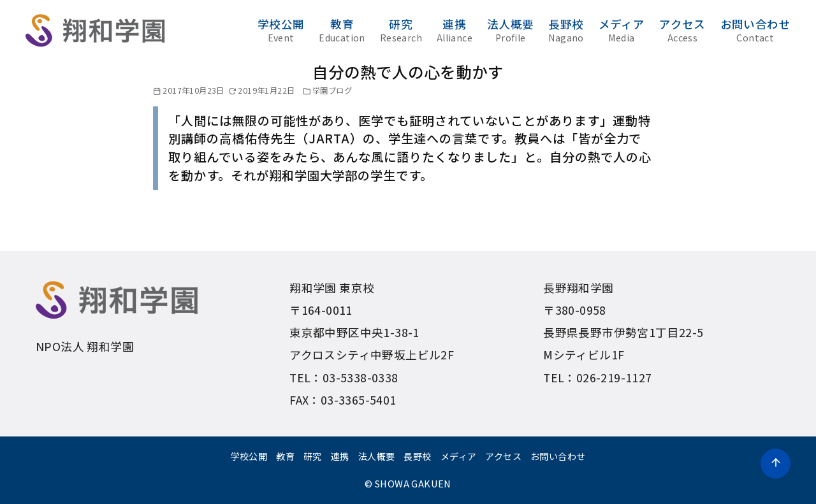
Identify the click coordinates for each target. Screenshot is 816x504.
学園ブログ (332, 90)
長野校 (566, 30)
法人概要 (511, 30)
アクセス (682, 30)
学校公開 (281, 30)
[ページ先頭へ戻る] (776, 464)
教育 (342, 30)
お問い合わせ (755, 30)
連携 (455, 30)
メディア (622, 30)
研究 (401, 30)
